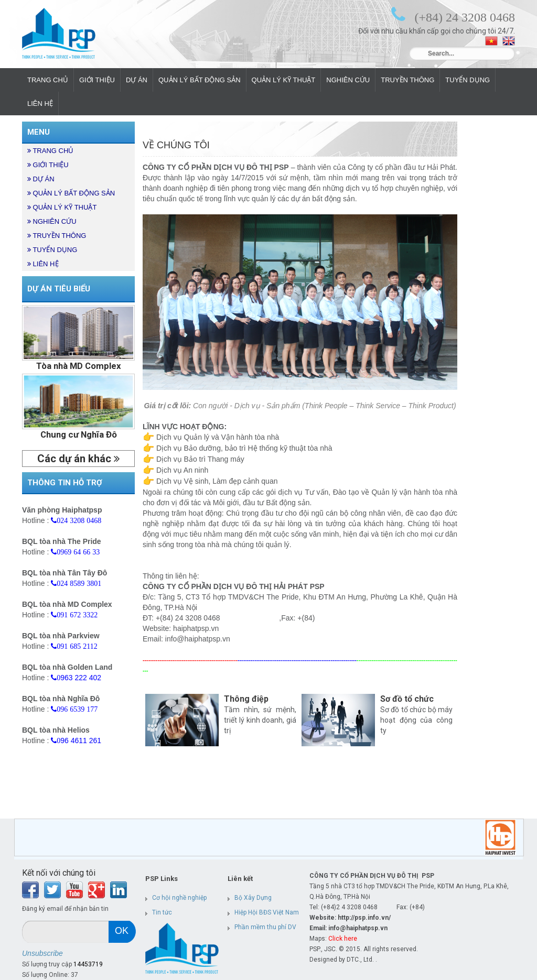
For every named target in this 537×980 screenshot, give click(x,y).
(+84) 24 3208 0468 (465, 17)
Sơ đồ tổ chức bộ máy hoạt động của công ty (416, 720)
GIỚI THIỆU (97, 80)
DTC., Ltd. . (362, 960)
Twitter (52, 890)
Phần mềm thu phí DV (265, 927)
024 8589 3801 (79, 583)
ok (122, 931)
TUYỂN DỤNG (468, 80)
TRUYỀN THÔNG (407, 80)
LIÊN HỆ (40, 104)
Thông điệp (246, 699)
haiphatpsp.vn (196, 628)
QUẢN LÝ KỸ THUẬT (284, 80)
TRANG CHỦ (48, 80)
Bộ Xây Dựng (253, 898)
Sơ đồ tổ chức (407, 699)
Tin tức (162, 912)
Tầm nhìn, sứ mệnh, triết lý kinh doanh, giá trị (260, 720)
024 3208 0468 (79, 520)
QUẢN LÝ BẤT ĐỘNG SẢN (200, 80)
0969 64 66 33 (78, 552)
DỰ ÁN (137, 80)
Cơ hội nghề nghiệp (179, 898)
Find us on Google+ (96, 890)
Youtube (74, 890)
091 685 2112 (77, 646)
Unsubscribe (42, 953)
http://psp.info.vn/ (364, 918)
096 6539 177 (77, 709)
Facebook (30, 890)
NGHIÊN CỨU (348, 80)
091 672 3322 (77, 615)
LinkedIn (119, 890)
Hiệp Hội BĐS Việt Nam (267, 912)
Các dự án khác (78, 459)
